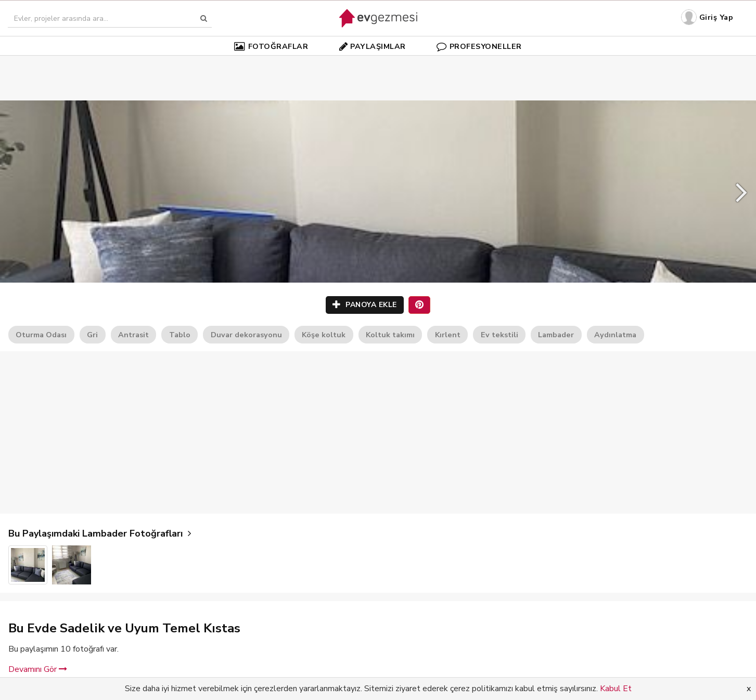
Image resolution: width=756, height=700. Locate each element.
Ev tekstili (499, 335)
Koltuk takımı (390, 335)
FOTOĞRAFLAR (271, 46)
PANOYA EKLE (365, 305)
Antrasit (133, 335)
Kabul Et (616, 689)
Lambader (556, 335)
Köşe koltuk (324, 335)
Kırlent (448, 335)
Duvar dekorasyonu (246, 335)
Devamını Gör (38, 669)
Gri (92, 335)
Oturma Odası (41, 335)
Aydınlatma (615, 335)
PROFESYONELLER (479, 46)
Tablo (180, 335)
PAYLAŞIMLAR (373, 46)
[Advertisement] (378, 62)
